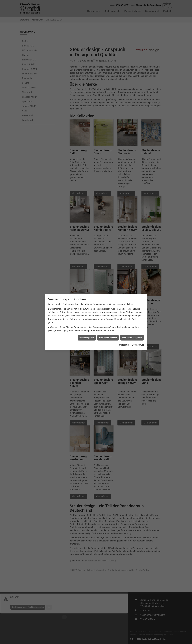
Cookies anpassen (87, 338)
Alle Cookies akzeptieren (132, 338)
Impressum (124, 345)
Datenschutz (138, 345)
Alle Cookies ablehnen (108, 338)
